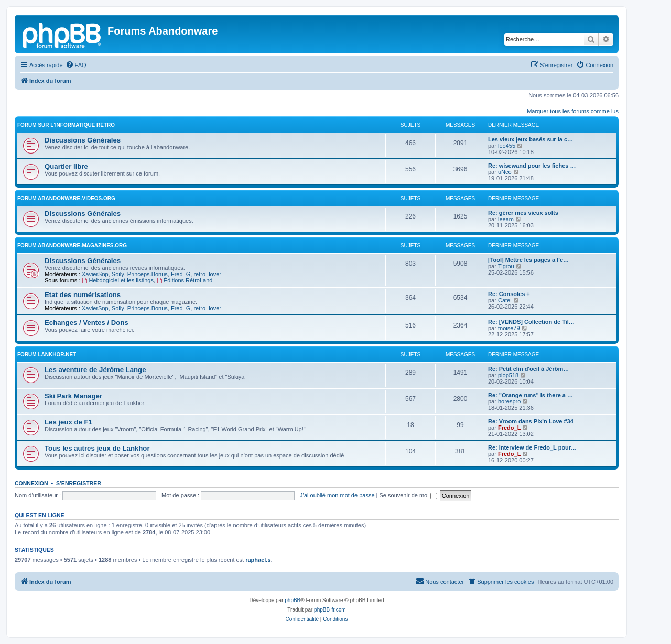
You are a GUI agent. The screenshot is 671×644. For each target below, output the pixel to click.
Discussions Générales (83, 140)
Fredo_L (509, 428)
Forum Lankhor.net (47, 354)
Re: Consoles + (509, 294)
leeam (506, 219)
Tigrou (506, 266)
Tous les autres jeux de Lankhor (97, 448)
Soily (118, 274)
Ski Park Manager (73, 396)
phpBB (293, 600)
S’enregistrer (79, 483)
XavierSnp (95, 274)
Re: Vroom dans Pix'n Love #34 (531, 421)
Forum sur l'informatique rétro (66, 125)
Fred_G (181, 274)
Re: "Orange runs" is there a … (531, 395)
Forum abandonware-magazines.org (72, 245)
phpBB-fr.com (330, 610)
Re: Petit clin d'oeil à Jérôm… (528, 369)
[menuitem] (76, 65)
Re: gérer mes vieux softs (523, 213)
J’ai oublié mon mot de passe (337, 495)
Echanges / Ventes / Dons (86, 323)
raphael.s (258, 560)
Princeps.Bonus (148, 274)
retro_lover (207, 274)
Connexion (31, 483)
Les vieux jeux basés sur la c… (531, 139)
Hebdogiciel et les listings (118, 280)
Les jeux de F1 (68, 422)
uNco (505, 172)
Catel (505, 300)
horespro (509, 401)
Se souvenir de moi (408, 495)
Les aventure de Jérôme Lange (95, 370)
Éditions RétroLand (185, 280)
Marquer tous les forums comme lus (573, 111)
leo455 (507, 146)
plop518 (508, 375)
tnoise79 (509, 328)
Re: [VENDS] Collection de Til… (531, 322)
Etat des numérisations (83, 295)
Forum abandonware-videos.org (66, 198)
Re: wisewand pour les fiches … (532, 166)
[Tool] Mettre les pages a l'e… (528, 260)
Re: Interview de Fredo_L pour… (532, 447)
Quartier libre (66, 166)
